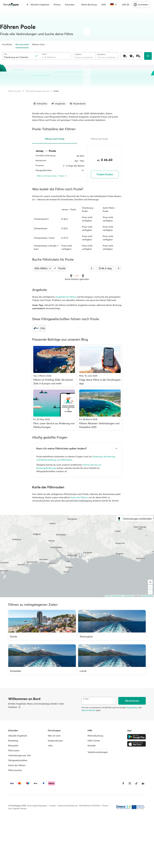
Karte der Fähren (79, 497)
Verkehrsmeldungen (98, 752)
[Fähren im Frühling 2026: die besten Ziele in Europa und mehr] (54, 366)
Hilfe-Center (94, 741)
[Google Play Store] (136, 737)
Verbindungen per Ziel (20, 755)
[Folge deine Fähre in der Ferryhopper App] (100, 366)
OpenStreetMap (148, 596)
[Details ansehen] (20, 707)
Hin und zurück (22, 44)
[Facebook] (123, 783)
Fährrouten (14, 750)
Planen (57, 5)
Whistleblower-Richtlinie (90, 806)
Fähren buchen (15, 91)
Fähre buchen (15, 770)
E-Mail (86, 699)
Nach (44, 54)
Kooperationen (55, 741)
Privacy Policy (132, 708)
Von (5, 54)
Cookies (53, 806)
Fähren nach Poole (55, 139)
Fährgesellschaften (18, 760)
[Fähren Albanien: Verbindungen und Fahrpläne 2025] (100, 409)
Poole (56, 91)
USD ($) (125, 5)
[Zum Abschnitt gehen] (40, 104)
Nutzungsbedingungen (37, 806)
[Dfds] (39, 328)
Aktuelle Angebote (38, 5)
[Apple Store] (136, 744)
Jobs (50, 746)
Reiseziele (13, 746)
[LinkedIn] (143, 783)
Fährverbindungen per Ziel (38, 91)
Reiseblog (13, 741)
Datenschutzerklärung (68, 806)
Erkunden (70, 5)
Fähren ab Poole (99, 139)
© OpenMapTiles (128, 596)
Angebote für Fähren (66, 297)
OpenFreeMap (117, 596)
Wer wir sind (54, 736)
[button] (55, 268)
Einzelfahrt (7, 44)
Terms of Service (88, 710)
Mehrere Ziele (38, 44)
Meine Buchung (89, 5)
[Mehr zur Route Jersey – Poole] (52, 176)
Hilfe (104, 5)
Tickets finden (105, 174)
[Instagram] (130, 783)
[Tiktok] (136, 783)
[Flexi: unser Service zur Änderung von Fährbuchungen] (54, 409)
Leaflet (108, 596)
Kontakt (92, 746)
